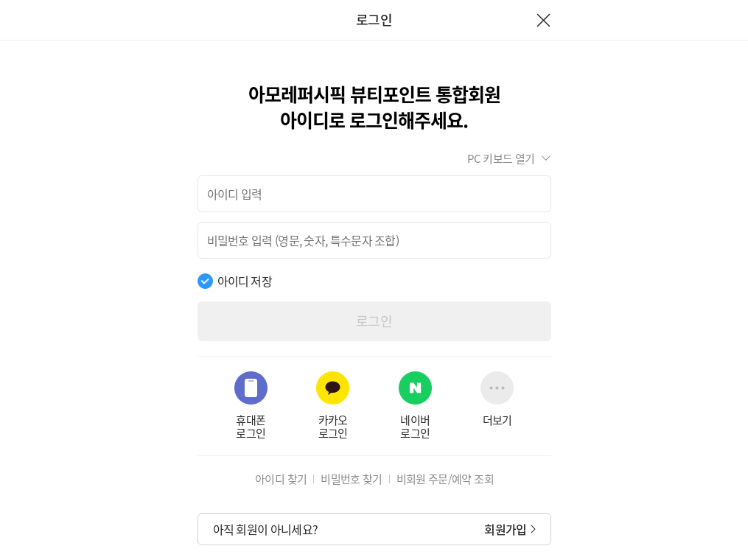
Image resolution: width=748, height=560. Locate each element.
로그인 (374, 321)
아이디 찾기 (281, 479)
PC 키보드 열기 (501, 158)
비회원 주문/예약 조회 (445, 479)
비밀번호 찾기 (351, 479)
